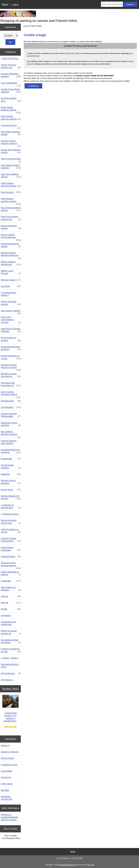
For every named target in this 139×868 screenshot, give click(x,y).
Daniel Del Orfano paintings (11, 424)
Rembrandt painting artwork (11, 245)
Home (5, 4)
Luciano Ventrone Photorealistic (11, 415)
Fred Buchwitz (11, 401)
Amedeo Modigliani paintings (11, 75)
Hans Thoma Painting (11, 160)
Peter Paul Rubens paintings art (11, 218)
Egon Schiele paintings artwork (11, 118)
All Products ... (7, 680)
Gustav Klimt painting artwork (11, 151)
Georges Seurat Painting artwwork (11, 143)
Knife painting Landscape (11, 549)
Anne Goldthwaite (11, 84)
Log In (15, 4)
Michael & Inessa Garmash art (11, 375)
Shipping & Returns (10, 752)
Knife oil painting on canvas (11, 531)
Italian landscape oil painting (11, 573)
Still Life (11, 603)
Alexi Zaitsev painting (11, 312)
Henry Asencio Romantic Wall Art (11, 394)
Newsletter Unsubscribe (7, 798)
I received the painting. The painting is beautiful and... (10, 708)
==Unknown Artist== (10, 514)
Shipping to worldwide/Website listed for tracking (9, 817)
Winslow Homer (11, 280)
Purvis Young (11, 490)
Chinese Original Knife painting (11, 540)
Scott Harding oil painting (11, 339)
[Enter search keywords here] (112, 4)
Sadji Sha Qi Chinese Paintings (11, 330)
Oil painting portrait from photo (11, 641)
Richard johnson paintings (11, 482)
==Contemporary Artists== (9, 294)
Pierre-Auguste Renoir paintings (11, 237)
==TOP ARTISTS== (10, 58)
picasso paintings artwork (11, 227)
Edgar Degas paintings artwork (11, 109)
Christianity (6, 615)
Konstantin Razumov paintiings (11, 451)
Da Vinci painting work (11, 100)
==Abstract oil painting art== (11, 506)
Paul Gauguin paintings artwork (11, 201)
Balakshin (11, 474)
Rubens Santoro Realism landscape (11, 255)
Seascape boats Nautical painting (11, 565)
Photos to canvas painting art (11, 632)
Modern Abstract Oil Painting (11, 497)
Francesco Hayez (11, 126)
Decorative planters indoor (10, 666)
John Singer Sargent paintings (11, 167)
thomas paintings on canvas (11, 357)
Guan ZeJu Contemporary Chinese (11, 320)
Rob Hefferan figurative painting (11, 434)
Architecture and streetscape (8, 623)
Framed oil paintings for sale (11, 650)
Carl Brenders (11, 407)
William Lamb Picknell (11, 272)
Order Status (7, 784)
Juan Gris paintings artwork (11, 176)
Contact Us (6, 777)
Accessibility (6, 771)
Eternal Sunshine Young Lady (11, 522)
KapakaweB (11, 459)
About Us (5, 745)
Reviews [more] (10, 689)
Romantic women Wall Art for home (11, 367)
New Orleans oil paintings (11, 589)
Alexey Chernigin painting (11, 303)
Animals (11, 596)
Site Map (5, 790)
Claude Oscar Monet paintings (11, 91)
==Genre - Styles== (10, 658)
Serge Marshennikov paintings (11, 348)
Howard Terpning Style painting (9, 442)
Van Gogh (11, 286)
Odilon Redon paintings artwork (11, 185)
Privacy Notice (7, 758)
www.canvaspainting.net (68, 865)
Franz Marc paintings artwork (11, 133)
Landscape (11, 581)
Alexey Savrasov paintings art (11, 66)
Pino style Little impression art (11, 384)
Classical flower (11, 556)
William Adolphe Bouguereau (11, 263)
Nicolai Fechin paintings (11, 467)
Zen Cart (91, 865)
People (11, 609)
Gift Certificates (11, 673)
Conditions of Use (9, 765)
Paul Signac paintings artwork (11, 209)
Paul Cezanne (11, 192)
